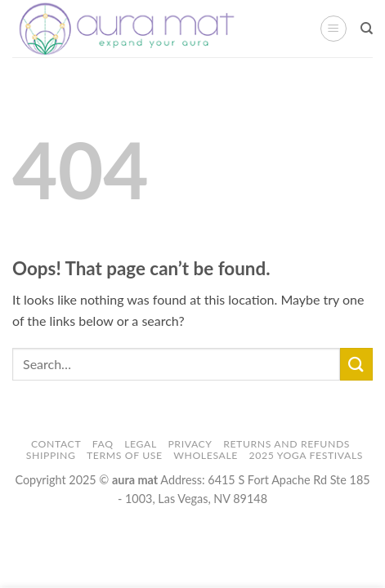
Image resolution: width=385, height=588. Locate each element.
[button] (334, 29)
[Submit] (356, 364)
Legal (141, 444)
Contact (56, 444)
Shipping (51, 455)
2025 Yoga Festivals (307, 455)
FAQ (103, 444)
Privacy (190, 444)
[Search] (367, 29)
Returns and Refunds (287, 444)
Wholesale (206, 455)
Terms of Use (125, 455)
